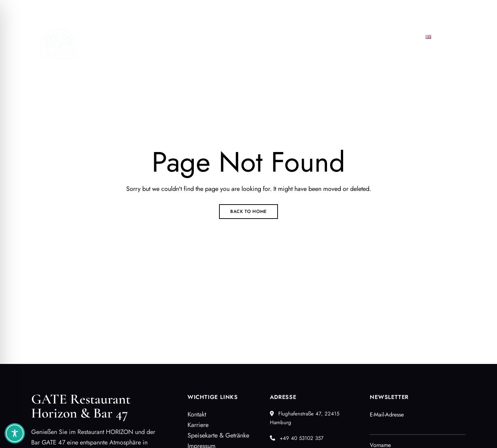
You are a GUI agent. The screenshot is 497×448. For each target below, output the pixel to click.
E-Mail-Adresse (387, 415)
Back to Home (248, 211)
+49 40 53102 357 (368, 9)
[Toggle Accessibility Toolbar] (15, 433)
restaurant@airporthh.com (435, 9)
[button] (284, 56)
